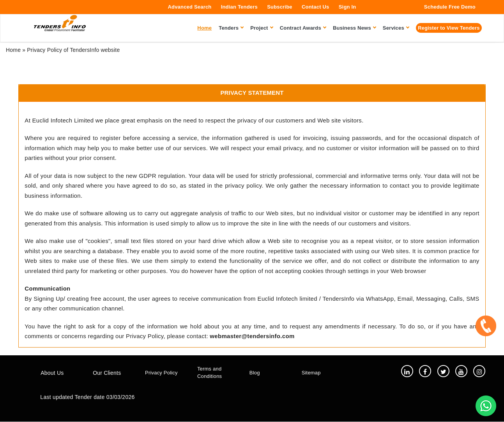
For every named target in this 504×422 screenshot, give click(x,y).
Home (13, 50)
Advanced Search (189, 7)
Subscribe (280, 7)
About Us (52, 373)
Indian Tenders (239, 7)
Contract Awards (303, 28)
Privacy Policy (161, 373)
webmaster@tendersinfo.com (252, 336)
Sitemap (311, 373)
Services (396, 28)
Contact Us (316, 7)
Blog (255, 373)
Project (261, 28)
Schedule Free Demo (450, 7)
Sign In (347, 7)
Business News (354, 28)
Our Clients (107, 373)
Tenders (231, 28)
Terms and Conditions (210, 373)
